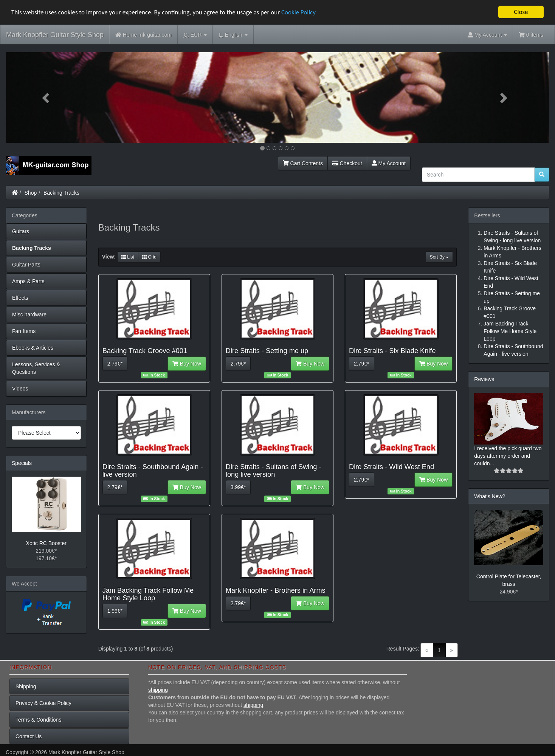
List (128, 257)
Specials (22, 463)
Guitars (21, 231)
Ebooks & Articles (33, 348)
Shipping (26, 686)
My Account (389, 163)
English (233, 35)
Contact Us (29, 736)
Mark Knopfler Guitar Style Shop (55, 35)
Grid (149, 257)
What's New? (490, 496)
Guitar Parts (26, 265)
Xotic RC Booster (46, 543)
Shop (31, 193)
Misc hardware (29, 314)
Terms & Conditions (38, 720)
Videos (20, 389)
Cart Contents (303, 163)
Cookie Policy (298, 12)
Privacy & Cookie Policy (43, 703)
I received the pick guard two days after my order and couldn (508, 456)
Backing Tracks (61, 193)
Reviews (484, 379)
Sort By (440, 257)
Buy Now (187, 364)
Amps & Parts (28, 281)
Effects (20, 298)
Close (521, 12)
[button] (47, 98)
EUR (195, 35)
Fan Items (24, 331)
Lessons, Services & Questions (36, 368)
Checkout (347, 163)
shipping (158, 690)
